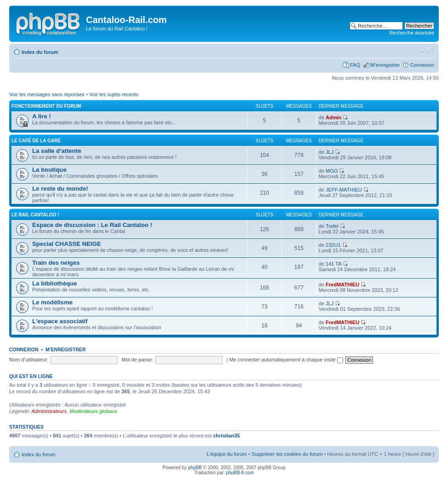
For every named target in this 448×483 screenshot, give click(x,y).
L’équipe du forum (227, 454)
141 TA (333, 264)
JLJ (330, 152)
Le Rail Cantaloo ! (35, 215)
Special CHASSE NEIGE (67, 244)
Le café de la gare (36, 141)
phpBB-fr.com (240, 473)
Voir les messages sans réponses (47, 94)
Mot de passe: (137, 360)
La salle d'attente (57, 151)
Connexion (422, 65)
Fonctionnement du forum (46, 106)
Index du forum (40, 52)
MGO (332, 171)
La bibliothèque (55, 283)
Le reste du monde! (60, 189)
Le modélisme (52, 302)
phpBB (195, 468)
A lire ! (42, 116)
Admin (333, 117)
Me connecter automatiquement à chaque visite (286, 360)
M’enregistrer (385, 65)
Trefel (332, 226)
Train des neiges (56, 263)
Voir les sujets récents (114, 94)
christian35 (226, 436)
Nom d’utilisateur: (29, 360)
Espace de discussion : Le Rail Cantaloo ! (92, 225)
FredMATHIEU (342, 285)
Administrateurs (49, 411)
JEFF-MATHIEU (344, 190)
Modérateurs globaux (93, 411)
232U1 (333, 245)
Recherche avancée (412, 33)
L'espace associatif (60, 321)
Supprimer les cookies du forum (287, 454)
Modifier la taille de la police (428, 50)
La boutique (49, 170)
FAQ (355, 65)
